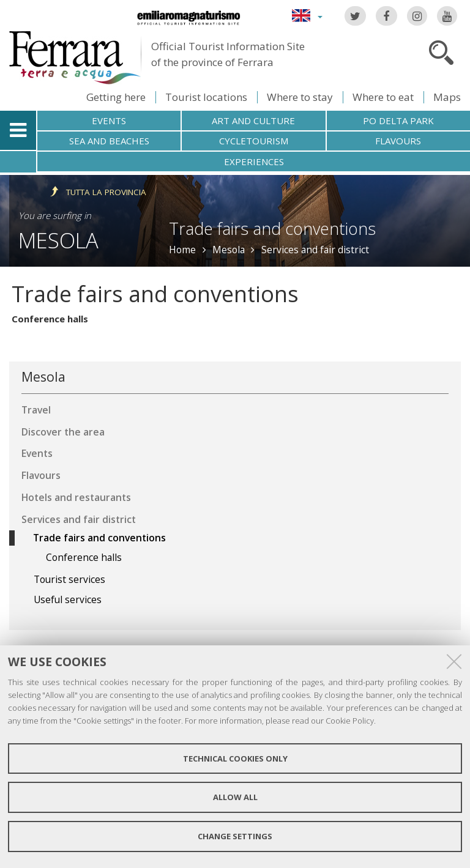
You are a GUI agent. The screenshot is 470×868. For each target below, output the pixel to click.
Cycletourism (254, 141)
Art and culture (253, 121)
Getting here (116, 97)
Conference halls (50, 319)
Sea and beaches (109, 141)
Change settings (235, 836)
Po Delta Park (398, 121)
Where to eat (383, 97)
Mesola (58, 240)
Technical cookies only (235, 759)
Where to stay (300, 97)
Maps (447, 97)
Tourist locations (206, 97)
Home (182, 250)
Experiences (254, 161)
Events (109, 121)
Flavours (398, 141)
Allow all (235, 797)
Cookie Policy (350, 721)
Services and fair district (315, 250)
